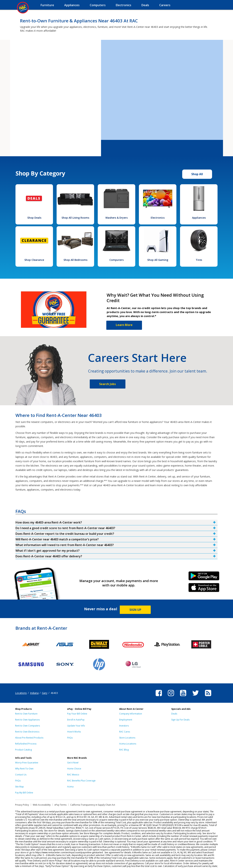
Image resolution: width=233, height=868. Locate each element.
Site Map (19, 787)
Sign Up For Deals (180, 720)
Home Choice (74, 769)
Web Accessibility (42, 805)
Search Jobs (107, 384)
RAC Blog (124, 750)
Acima (70, 787)
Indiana (34, 693)
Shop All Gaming (158, 260)
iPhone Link (204, 589)
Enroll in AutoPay (76, 720)
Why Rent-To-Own (24, 769)
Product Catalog (23, 750)
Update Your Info (76, 726)
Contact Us (21, 775)
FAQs (70, 738)
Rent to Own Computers (27, 726)
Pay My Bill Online (24, 793)
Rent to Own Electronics (27, 732)
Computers (116, 260)
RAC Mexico (73, 775)
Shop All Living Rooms (75, 218)
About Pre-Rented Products (29, 738)
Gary (45, 693)
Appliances (199, 218)
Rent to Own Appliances (27, 720)
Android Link (204, 577)
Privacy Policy (22, 805)
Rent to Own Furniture (26, 714)
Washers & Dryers (116, 218)
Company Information (131, 714)
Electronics (158, 218)
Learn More (124, 325)
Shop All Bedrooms (75, 260)
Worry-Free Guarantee (27, 763)
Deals (174, 714)
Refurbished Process (26, 744)
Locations (21, 693)
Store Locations (127, 738)
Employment (126, 720)
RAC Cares (125, 732)
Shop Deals (34, 218)
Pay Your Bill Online (77, 714)
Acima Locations (128, 744)
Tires (199, 260)
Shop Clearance (34, 260)
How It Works (74, 732)
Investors (124, 726)
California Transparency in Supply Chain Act (93, 805)
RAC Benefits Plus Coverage (81, 781)
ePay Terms (60, 805)
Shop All (197, 174)
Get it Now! (73, 763)
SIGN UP (135, 610)
